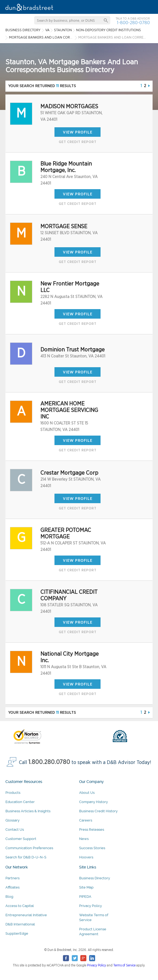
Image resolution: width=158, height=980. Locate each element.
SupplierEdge (17, 933)
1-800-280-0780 (133, 23)
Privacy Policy (91, 906)
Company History (93, 802)
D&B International (20, 924)
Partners (12, 878)
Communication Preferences (29, 848)
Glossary (12, 820)
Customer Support (21, 839)
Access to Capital (20, 906)
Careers (86, 820)
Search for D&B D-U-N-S (26, 857)
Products (13, 793)
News (84, 839)
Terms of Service (124, 965)
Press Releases (92, 830)
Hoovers (86, 857)
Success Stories (92, 848)
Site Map (86, 887)
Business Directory (95, 878)
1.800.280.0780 (49, 762)
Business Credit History (98, 811)
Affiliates (12, 887)
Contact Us (15, 830)
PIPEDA (85, 897)
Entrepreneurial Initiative (26, 915)
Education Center (20, 802)
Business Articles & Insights (28, 811)
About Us (87, 793)
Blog (9, 897)
